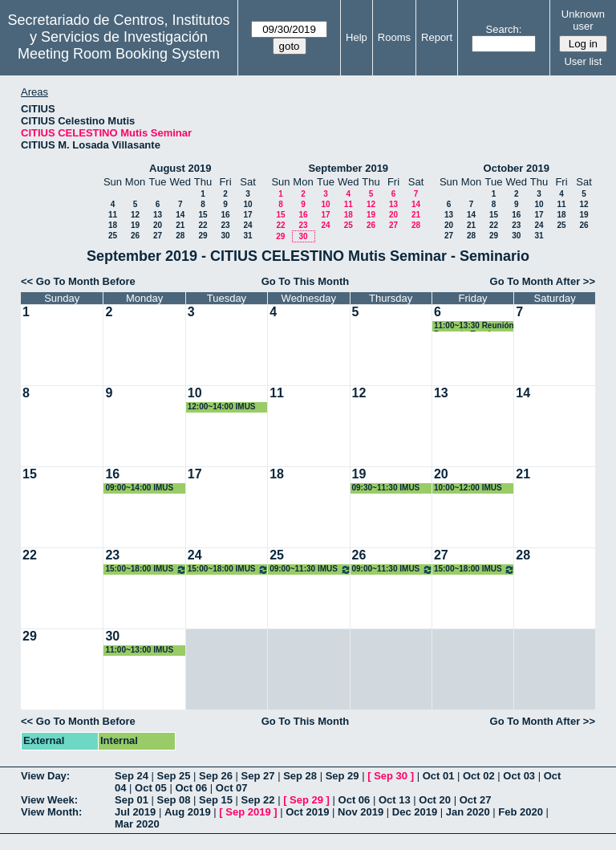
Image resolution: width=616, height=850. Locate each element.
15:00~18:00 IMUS (146, 569)
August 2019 (180, 168)
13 (158, 215)
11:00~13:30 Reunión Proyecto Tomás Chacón (474, 326)
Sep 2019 (248, 812)
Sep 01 (132, 800)
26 (135, 236)
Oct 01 (439, 776)
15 (203, 215)
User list (583, 61)
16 (225, 215)
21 (180, 225)
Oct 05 (151, 788)
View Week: (49, 800)
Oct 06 (191, 788)
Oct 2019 (307, 812)
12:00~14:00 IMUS (222, 407)
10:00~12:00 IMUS (468, 488)
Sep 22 (258, 800)
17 (247, 215)
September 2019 (348, 168)
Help (357, 37)
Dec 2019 (415, 812)
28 (180, 236)
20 (158, 225)
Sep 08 (174, 800)
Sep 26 (216, 776)
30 (225, 236)
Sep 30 (391, 776)
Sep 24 (132, 776)
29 (203, 236)
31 (247, 236)
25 (113, 236)
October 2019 (517, 168)
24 (247, 225)
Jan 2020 (468, 812)
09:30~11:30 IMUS (386, 488)
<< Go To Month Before (78, 281)
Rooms (394, 37)
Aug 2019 (188, 812)
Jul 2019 (135, 812)
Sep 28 (300, 776)
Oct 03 (519, 776)
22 (203, 225)
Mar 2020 (137, 824)
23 (225, 225)
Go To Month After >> (543, 281)
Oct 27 (476, 800)
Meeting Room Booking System (119, 54)
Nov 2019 (361, 812)
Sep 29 (342, 776)
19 (135, 225)
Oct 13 (395, 800)
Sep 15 (216, 800)
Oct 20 (435, 800)
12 (135, 215)
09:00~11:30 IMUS (310, 569)
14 (180, 215)
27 (158, 236)
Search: (504, 29)
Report (437, 37)
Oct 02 (479, 776)
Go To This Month (306, 281)
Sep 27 (258, 776)
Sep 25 (174, 776)
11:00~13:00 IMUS (139, 650)
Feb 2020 (521, 812)
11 (113, 215)
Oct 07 (232, 788)
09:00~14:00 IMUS (139, 488)
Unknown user (583, 20)
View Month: (51, 812)
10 (247, 204)
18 (113, 225)
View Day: (45, 776)
